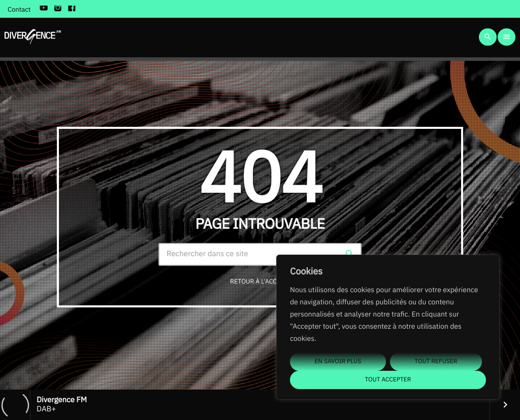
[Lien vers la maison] (33, 37)
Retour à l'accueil (260, 282)
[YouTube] (44, 9)
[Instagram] (58, 9)
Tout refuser (436, 361)
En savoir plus (338, 361)
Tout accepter (388, 380)
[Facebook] (72, 9)
